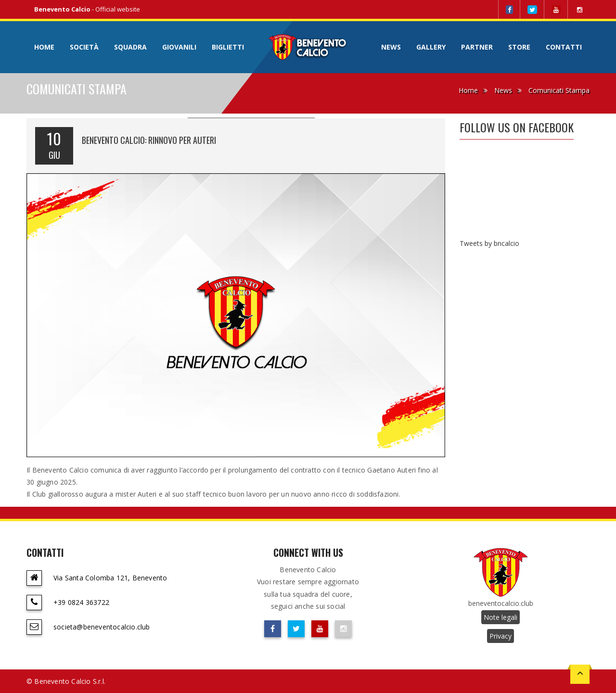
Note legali (500, 617)
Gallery (431, 47)
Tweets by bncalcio (489, 243)
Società (84, 47)
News (391, 47)
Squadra (130, 47)
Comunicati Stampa (559, 90)
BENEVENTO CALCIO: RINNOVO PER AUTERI (149, 140)
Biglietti (228, 47)
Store (519, 47)
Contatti (564, 47)
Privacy (500, 636)
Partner (477, 47)
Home (44, 47)
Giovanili (179, 47)
